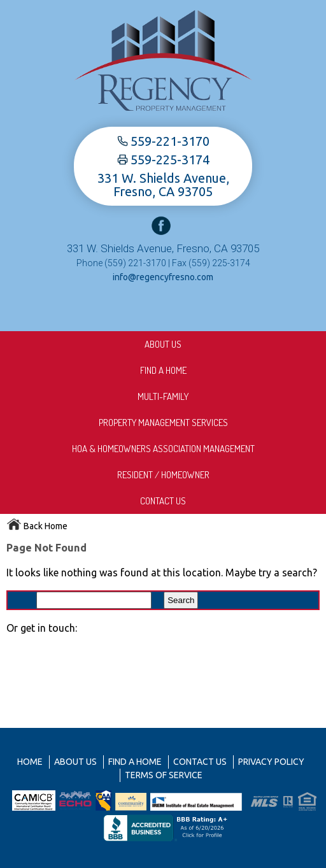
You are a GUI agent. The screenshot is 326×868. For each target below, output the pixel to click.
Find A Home (163, 370)
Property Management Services (163, 423)
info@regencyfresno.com (163, 277)
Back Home (37, 526)
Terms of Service (164, 775)
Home (30, 762)
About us (163, 344)
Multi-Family (163, 396)
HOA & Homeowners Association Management (163, 449)
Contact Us (163, 501)
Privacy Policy (271, 762)
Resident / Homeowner (163, 475)
